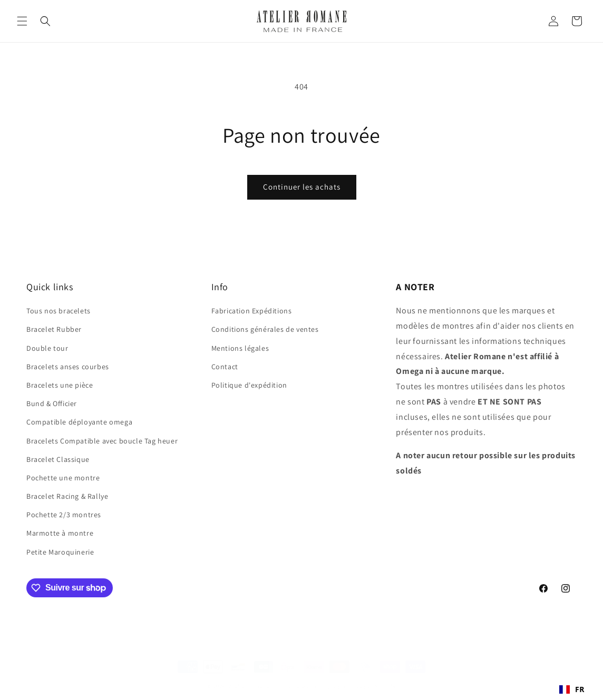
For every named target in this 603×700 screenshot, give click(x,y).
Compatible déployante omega (79, 422)
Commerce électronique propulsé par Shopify (333, 679)
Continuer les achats (302, 187)
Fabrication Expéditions (252, 311)
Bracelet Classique (58, 459)
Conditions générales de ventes (265, 329)
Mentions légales (240, 348)
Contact (225, 367)
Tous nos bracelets (59, 311)
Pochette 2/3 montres (64, 515)
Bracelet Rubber (54, 329)
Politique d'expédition (249, 385)
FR (572, 689)
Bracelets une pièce (60, 385)
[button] (22, 21)
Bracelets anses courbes (68, 367)
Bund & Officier (52, 403)
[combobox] (572, 689)
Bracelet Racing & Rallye (67, 496)
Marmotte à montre (60, 533)
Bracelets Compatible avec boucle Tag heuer (102, 441)
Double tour (47, 348)
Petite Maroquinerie (60, 552)
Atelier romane (249, 679)
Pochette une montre (63, 478)
